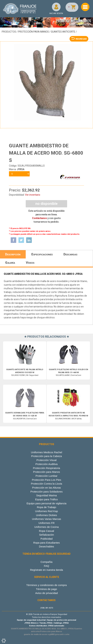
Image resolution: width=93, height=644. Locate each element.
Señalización (47, 535)
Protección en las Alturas (46, 488)
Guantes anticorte (63, 32)
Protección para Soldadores (46, 492)
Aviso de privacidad (46, 593)
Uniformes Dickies (47, 515)
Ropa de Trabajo (47, 507)
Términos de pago (47, 589)
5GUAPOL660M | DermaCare (68, 372)
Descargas (70, 254)
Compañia (46, 562)
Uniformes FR (46, 523)
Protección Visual (46, 460)
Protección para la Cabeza (46, 456)
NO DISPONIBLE (46, 204)
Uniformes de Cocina (46, 527)
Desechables (46, 546)
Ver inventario (33, 195)
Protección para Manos (33, 32)
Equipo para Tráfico (46, 499)
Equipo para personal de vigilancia (46, 503)
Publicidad (47, 539)
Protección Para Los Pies (47, 480)
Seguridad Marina (46, 495)
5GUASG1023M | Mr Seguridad (25, 372)
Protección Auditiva (46, 464)
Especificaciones (42, 254)
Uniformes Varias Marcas (46, 519)
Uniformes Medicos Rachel (46, 452)
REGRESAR (79, 39)
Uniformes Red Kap (47, 511)
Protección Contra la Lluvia (46, 484)
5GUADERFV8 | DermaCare (25, 416)
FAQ (46, 566)
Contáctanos (40, 218)
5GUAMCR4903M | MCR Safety (68, 416)
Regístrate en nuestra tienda (46, 570)
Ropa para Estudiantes (47, 543)
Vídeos (30, 263)
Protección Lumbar (46, 476)
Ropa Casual (46, 531)
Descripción (13, 254)
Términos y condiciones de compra (46, 585)
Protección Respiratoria (46, 468)
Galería (10, 263)
